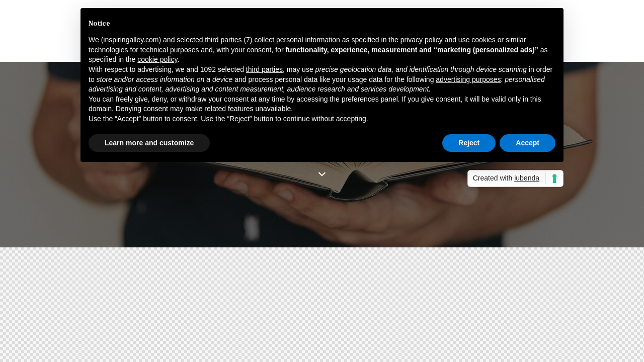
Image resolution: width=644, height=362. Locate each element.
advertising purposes (468, 79)
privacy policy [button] (422, 40)
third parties (264, 69)
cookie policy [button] (157, 59)
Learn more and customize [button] (149, 143)
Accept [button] (528, 143)
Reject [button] (469, 143)
